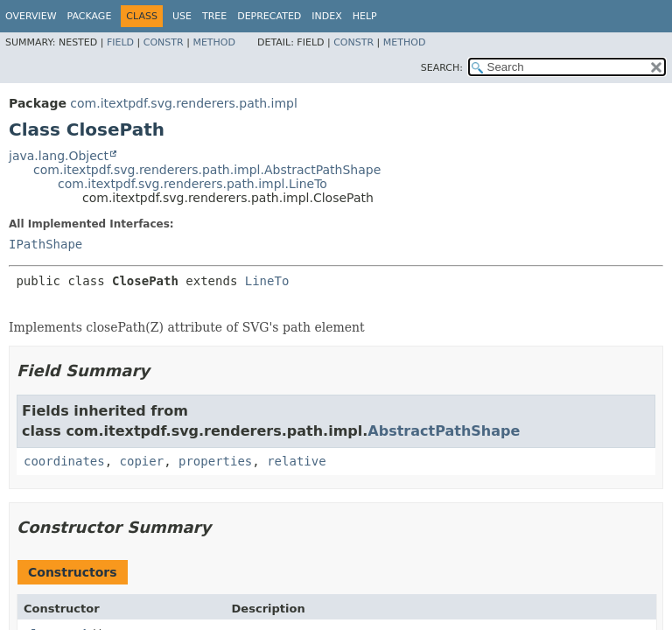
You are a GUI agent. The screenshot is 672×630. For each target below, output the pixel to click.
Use (182, 16)
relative (296, 461)
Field (120, 42)
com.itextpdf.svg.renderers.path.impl (184, 103)
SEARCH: (442, 68)
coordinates (64, 461)
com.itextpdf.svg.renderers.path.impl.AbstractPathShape (207, 170)
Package (90, 16)
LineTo (267, 281)
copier (142, 461)
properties (215, 461)
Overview (31, 16)
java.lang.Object (59, 156)
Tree (214, 16)
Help (365, 16)
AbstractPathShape (444, 431)
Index (326, 16)
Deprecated (269, 16)
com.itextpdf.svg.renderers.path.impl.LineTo (192, 184)
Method (214, 42)
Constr (164, 42)
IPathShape (45, 244)
